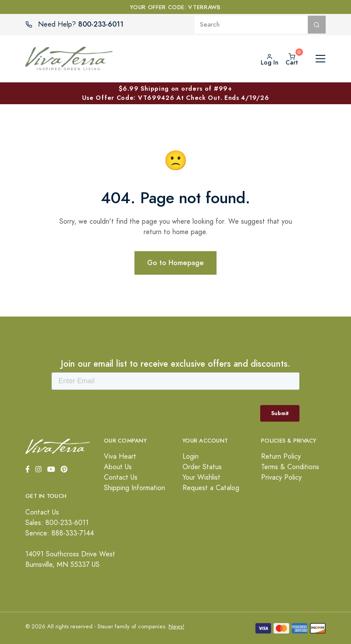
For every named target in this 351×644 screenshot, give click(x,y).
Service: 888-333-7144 (60, 533)
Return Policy (281, 457)
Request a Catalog (211, 488)
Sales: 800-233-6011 (57, 523)
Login (191, 457)
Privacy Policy (281, 477)
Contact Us (121, 477)
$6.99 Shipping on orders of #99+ (175, 93)
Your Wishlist (201, 477)
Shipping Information (134, 488)
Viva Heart (120, 457)
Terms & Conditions (290, 467)
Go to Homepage (175, 263)
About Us (118, 467)
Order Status (202, 467)
